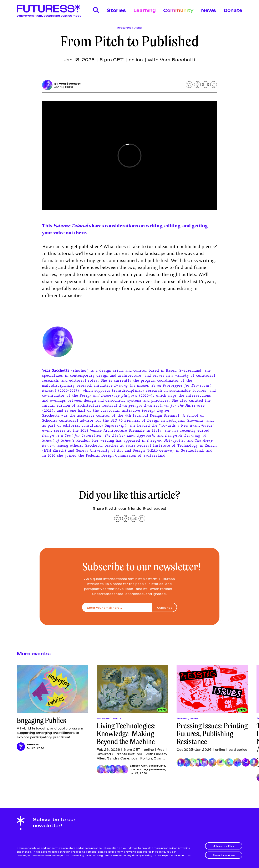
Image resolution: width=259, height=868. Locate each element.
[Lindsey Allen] (101, 769)
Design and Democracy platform (108, 395)
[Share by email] (205, 85)
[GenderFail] (221, 762)
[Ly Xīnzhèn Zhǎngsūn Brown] (187, 762)
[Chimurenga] (192, 762)
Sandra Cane (157, 765)
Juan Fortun (138, 769)
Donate (233, 10)
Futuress (33, 744)
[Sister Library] (246, 762)
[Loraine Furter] (204, 762)
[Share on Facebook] (197, 85)
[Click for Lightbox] (129, 342)
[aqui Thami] (237, 762)
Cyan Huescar (156, 769)
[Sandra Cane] (107, 769)
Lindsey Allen (139, 765)
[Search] (96, 10)
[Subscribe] (164, 607)
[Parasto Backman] (181, 762)
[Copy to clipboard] (214, 85)
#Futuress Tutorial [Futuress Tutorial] (130, 27)
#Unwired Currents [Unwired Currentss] (109, 718)
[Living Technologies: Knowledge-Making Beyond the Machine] (132, 689)
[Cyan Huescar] (118, 769)
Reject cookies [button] (224, 855)
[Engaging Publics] (52, 689)
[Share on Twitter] (189, 85)
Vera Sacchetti (70, 83)
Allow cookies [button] (224, 846)
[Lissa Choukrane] (198, 762)
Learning (145, 10)
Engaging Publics (41, 720)
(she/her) (80, 370)
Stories (116, 10)
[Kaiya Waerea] (254, 762)
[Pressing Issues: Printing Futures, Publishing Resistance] (212, 689)
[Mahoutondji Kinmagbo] (124, 769)
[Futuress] (21, 747)
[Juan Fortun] (112, 769)
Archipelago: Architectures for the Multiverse (162, 405)
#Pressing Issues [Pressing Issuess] (187, 718)
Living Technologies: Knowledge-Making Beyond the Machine (126, 734)
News (209, 10)
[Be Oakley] (212, 762)
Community (178, 10)
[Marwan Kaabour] (229, 762)
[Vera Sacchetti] (47, 85)
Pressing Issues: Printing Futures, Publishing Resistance (212, 734)
